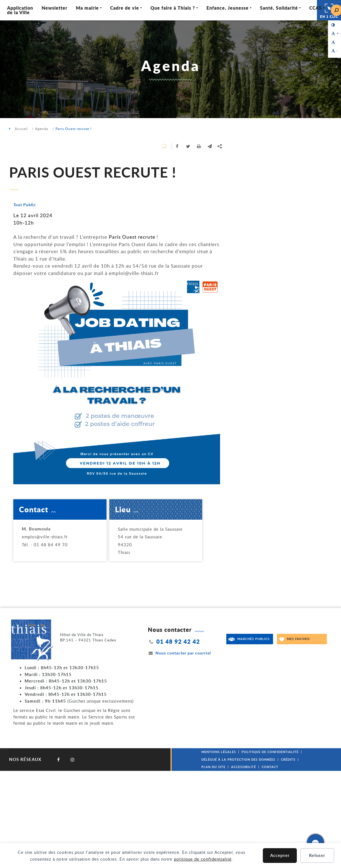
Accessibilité (244, 767)
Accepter (280, 855)
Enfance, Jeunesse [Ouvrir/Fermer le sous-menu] (228, 8)
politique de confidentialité (203, 859)
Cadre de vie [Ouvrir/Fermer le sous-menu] (125, 8)
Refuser (317, 855)
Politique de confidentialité (270, 752)
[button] (210, 146)
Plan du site (213, 767)
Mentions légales (219, 752)
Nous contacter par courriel (179, 653)
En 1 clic (329, 10)
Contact (270, 767)
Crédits (288, 759)
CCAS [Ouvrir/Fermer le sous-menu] (316, 8)
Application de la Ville (20, 10)
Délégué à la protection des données (238, 759)
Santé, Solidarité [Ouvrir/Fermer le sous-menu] (279, 8)
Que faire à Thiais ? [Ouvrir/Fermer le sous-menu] (173, 8)
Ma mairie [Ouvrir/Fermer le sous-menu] (87, 8)
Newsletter (55, 8)
